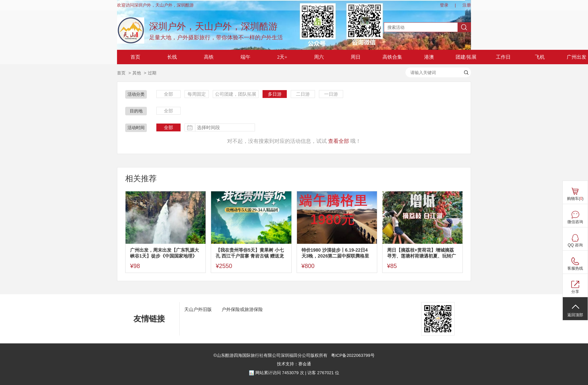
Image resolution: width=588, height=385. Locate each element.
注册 (467, 5)
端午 (245, 57)
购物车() (575, 199)
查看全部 (339, 141)
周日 (356, 57)
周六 (319, 57)
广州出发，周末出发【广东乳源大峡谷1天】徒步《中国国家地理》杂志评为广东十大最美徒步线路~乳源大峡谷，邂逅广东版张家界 (165, 253)
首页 (135, 57)
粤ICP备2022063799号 (352, 355)
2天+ (282, 57)
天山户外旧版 (198, 309)
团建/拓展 (466, 57)
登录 (444, 5)
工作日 (503, 57)
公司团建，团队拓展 (236, 94)
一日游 (331, 94)
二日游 (303, 94)
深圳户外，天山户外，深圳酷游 (213, 26)
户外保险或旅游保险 (242, 309)
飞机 (540, 57)
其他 (137, 73)
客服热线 (575, 268)
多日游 (275, 94)
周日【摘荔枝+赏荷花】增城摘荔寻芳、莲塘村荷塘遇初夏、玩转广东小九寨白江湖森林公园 (421, 253)
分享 (575, 292)
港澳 (429, 57)
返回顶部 (575, 315)
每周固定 (197, 94)
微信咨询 (575, 222)
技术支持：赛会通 (294, 364)
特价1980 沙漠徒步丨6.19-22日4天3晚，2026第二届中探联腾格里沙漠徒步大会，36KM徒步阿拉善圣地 (335, 253)
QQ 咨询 (575, 245)
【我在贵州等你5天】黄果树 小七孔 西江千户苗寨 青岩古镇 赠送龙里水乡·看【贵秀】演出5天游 (250, 253)
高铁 (209, 57)
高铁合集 (392, 57)
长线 (172, 57)
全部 (168, 94)
